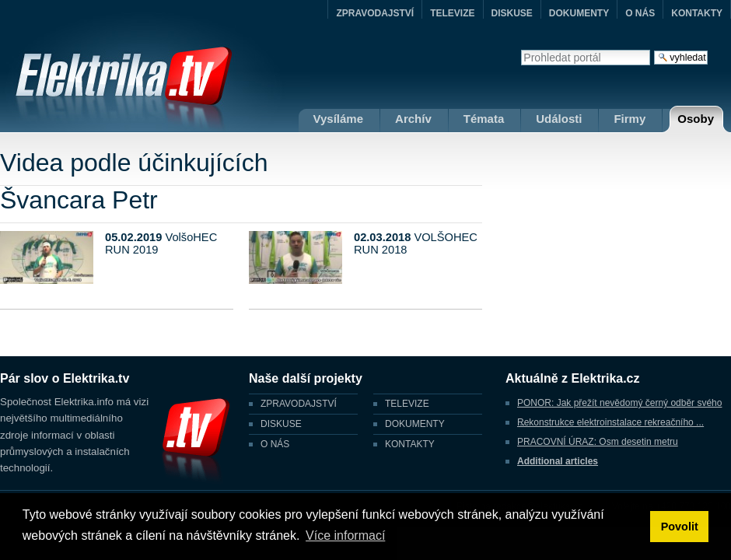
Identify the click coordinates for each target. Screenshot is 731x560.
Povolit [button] (680, 527)
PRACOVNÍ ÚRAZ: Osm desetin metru (598, 442)
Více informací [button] (345, 535)
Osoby (696, 119)
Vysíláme (339, 119)
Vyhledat (521, 49)
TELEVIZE (452, 13)
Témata (484, 119)
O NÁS (640, 13)
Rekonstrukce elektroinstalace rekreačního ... (610, 422)
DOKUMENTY (579, 13)
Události (559, 119)
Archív (413, 119)
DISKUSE (512, 13)
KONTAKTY (697, 13)
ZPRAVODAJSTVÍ (375, 13)
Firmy (630, 119)
